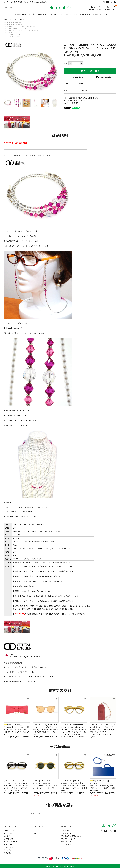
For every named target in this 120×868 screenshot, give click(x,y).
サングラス (7, 836)
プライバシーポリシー (69, 839)
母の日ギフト (18, 22)
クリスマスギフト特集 (20, 27)
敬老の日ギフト (18, 24)
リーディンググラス (10, 830)
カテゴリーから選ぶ (37, 14)
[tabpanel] (32, 69)
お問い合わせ (66, 833)
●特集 (10, 22)
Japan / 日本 (23, 29)
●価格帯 (11, 35)
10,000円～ (19, 35)
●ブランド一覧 (12, 31)
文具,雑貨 (7, 853)
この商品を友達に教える (75, 100)
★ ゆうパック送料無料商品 (15, 143)
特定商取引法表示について (71, 836)
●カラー (11, 33)
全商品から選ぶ (20, 14)
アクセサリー (8, 850)
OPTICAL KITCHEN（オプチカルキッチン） (29, 31)
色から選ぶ (84, 14)
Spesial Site (66, 844)
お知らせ (36, 833)
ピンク (17, 33)
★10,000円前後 (31, 27)
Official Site (66, 842)
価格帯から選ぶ (99, 14)
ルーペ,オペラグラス (11, 842)
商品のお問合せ (77, 77)
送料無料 (19, 37)
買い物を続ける (71, 103)
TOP (5, 22)
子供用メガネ (9, 839)
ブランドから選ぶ (55, 14)
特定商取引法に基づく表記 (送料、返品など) (82, 98)
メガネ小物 (8, 844)
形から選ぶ (71, 14)
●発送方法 (11, 37)
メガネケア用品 (9, 847)
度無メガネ (8, 833)
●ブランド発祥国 (13, 29)
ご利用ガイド (66, 830)
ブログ (35, 830)
